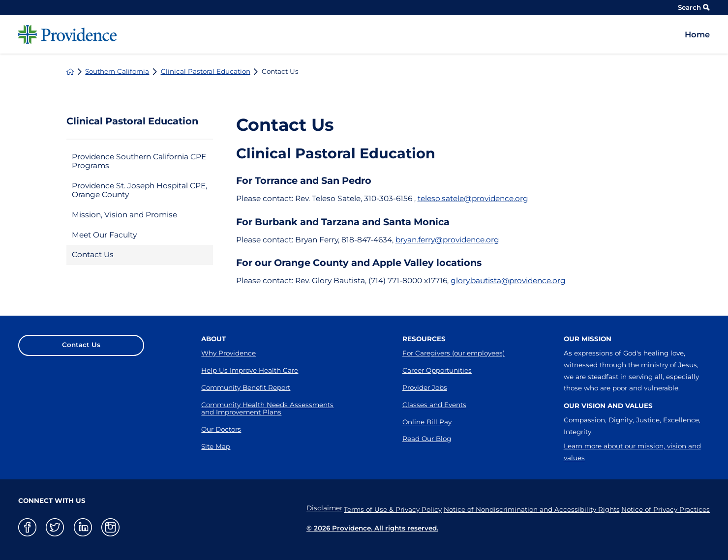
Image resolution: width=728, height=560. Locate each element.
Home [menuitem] (697, 34)
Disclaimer (307, 508)
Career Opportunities (437, 370)
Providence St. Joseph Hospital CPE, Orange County (139, 190)
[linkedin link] (83, 527)
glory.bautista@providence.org (508, 280)
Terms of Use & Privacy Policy (381, 508)
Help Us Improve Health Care (250, 370)
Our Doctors (221, 429)
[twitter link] (55, 527)
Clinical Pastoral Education (206, 72)
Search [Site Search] (694, 7)
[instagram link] (110, 527)
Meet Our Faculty (104, 235)
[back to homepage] (70, 72)
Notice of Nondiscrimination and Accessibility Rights (526, 508)
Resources (424, 339)
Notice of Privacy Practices (666, 508)
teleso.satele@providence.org (473, 198)
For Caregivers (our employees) (454, 353)
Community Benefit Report (246, 387)
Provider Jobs (425, 387)
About (213, 339)
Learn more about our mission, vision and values (632, 452)
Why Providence (228, 353)
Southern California (117, 72)
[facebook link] (27, 527)
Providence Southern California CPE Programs (139, 161)
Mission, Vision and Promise (124, 215)
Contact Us (93, 254)
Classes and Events (434, 405)
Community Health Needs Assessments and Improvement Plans (267, 409)
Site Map (216, 446)
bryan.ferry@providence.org (447, 240)
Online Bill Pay (427, 422)
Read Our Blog (427, 439)
